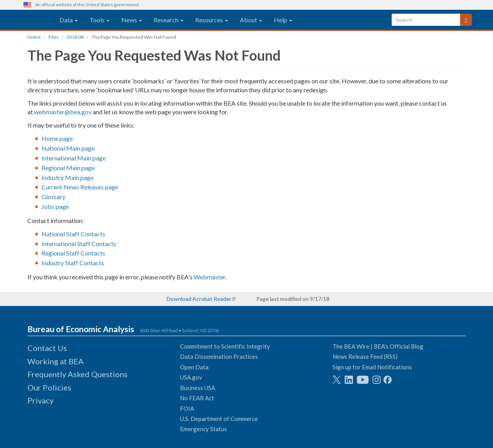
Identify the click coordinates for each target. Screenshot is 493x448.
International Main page (74, 158)
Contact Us (47, 348)
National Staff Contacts (73, 234)
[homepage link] (33, 20)
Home (34, 37)
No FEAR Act (197, 398)
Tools (100, 20)
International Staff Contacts (79, 244)
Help (283, 20)
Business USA (198, 388)
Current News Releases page (80, 187)
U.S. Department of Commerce (219, 419)
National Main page (68, 148)
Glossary (53, 197)
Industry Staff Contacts (73, 263)
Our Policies (49, 387)
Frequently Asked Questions (77, 374)
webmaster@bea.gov (63, 112)
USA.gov (191, 377)
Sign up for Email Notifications (372, 367)
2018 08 (75, 37)
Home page (57, 138)
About (251, 20)
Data (69, 20)
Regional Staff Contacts (73, 253)
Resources (212, 20)
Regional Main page (68, 168)
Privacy (40, 400)
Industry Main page (67, 177)
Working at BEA (56, 361)
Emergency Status (203, 429)
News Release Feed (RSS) (365, 356)
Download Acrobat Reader (199, 299)
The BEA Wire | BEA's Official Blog (378, 346)
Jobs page (55, 206)
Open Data (194, 367)
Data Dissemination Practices (219, 356)
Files (54, 37)
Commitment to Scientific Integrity (225, 346)
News (132, 20)
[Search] (466, 20)
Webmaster (210, 277)
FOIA (187, 408)
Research (169, 20)
